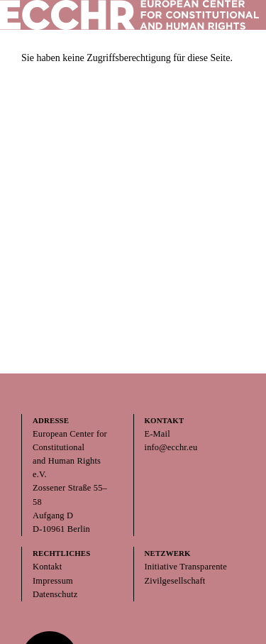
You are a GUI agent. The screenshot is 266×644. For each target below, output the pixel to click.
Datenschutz (55, 594)
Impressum (53, 581)
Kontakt (47, 567)
